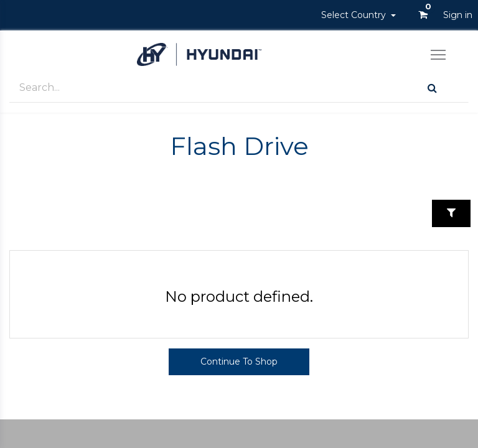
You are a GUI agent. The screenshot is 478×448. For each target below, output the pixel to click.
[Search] (432, 88)
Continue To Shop (239, 362)
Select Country (355, 15)
